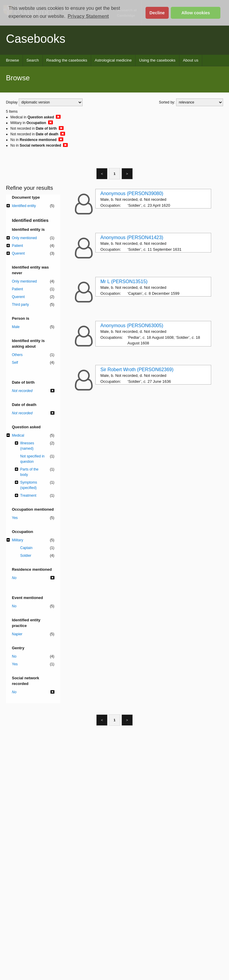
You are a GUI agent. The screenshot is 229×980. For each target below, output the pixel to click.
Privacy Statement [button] (88, 16)
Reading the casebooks (67, 60)
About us (191, 60)
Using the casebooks (157, 60)
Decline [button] (157, 13)
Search (33, 60)
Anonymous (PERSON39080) (132, 193)
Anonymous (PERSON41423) (132, 237)
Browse (12, 60)
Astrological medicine (113, 60)
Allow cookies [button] (196, 13)
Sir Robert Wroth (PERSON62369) (137, 370)
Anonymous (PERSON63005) (132, 326)
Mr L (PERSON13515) (124, 282)
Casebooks (36, 39)
